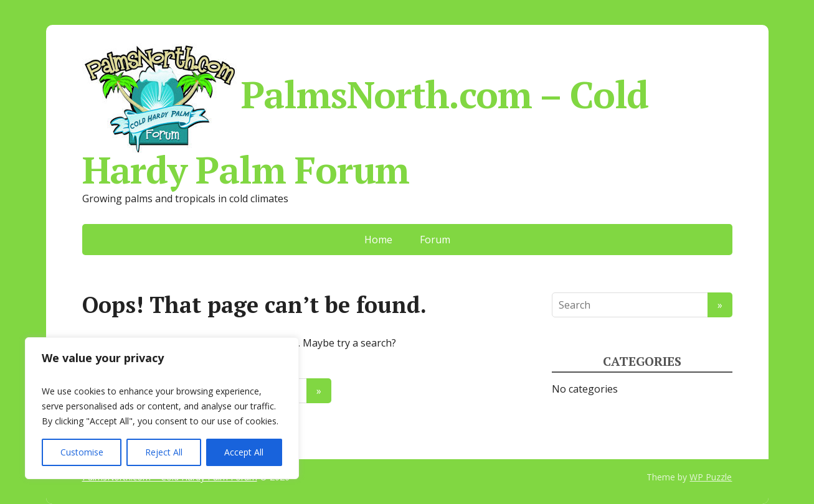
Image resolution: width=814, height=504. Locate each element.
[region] (162, 408)
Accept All (244, 452)
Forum (435, 240)
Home (378, 240)
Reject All (164, 452)
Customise (82, 452)
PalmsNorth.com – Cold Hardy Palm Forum (366, 114)
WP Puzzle (711, 477)
